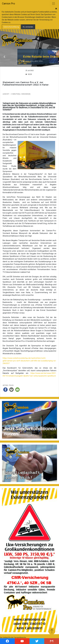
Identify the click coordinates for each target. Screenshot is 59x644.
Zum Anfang (52, 631)
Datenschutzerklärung (11, 27)
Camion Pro (8, 4)
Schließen (56, 9)
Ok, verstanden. (28, 27)
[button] (4, 57)
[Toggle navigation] (53, 4)
